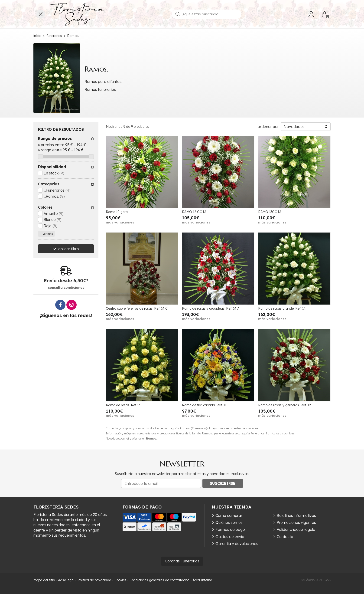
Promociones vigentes (296, 522)
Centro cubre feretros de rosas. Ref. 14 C (137, 308)
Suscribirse (223, 483)
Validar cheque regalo (296, 529)
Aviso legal (66, 580)
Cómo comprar (229, 515)
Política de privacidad (94, 580)
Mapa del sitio (44, 580)
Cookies (120, 580)
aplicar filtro (69, 249)
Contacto (285, 537)
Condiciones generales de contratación (159, 580)
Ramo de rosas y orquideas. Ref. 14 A (211, 308)
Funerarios (257, 433)
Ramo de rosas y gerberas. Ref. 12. (285, 405)
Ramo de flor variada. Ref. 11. (205, 405)
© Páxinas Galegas (316, 580)
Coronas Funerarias (182, 561)
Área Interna (202, 580)
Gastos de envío (230, 537)
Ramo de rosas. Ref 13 (123, 405)
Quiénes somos (229, 522)
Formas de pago (230, 529)
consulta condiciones (66, 288)
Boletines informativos (296, 515)
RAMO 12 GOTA (194, 212)
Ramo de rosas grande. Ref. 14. (282, 308)
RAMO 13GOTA (270, 212)
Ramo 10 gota (117, 212)
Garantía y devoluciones (237, 544)
